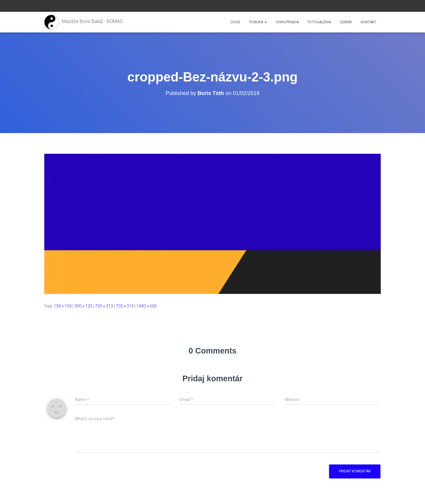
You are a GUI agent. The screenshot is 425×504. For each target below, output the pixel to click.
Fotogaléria (319, 22)
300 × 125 (83, 306)
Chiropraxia (287, 22)
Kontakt (368, 22)
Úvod (235, 22)
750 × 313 (104, 306)
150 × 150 (63, 306)
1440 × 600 (147, 306)
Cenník (346, 22)
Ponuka (258, 22)
